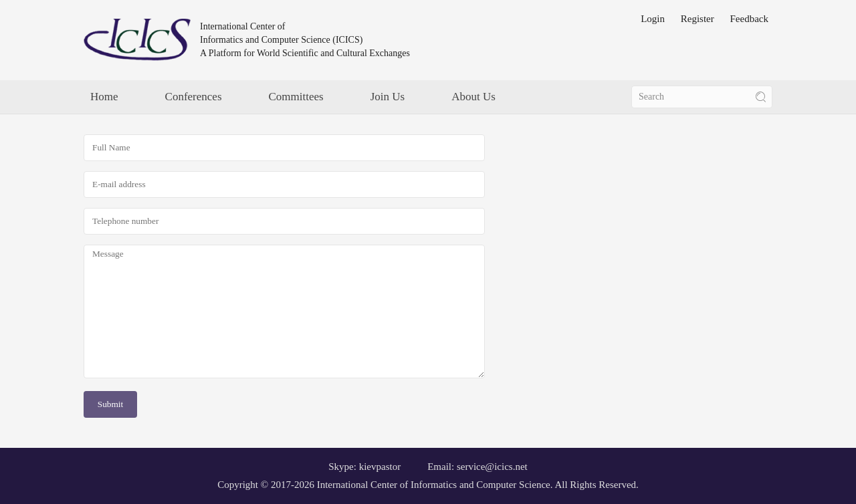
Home (104, 97)
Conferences (194, 97)
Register (698, 19)
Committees (296, 97)
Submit (111, 404)
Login (653, 19)
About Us (473, 97)
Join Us (388, 97)
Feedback (749, 19)
